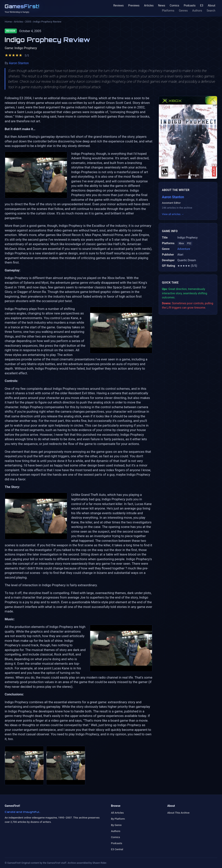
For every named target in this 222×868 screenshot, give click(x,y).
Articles (149, 6)
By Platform (118, 819)
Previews (134, 6)
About (211, 6)
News (162, 6)
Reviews (118, 6)
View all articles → (173, 214)
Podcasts (190, 6)
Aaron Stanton (19, 63)
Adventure (184, 249)
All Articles (117, 813)
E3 (202, 6)
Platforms (168, 11)
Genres (183, 11)
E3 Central (117, 849)
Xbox (181, 243)
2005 (28, 22)
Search (211, 11)
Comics (175, 6)
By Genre (116, 825)
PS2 (189, 243)
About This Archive (178, 813)
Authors (197, 11)
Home (8, 22)
